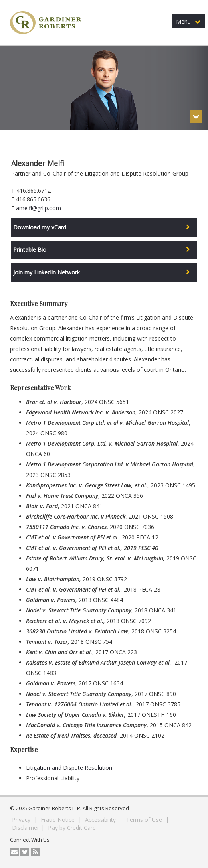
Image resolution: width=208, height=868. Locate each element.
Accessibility (101, 820)
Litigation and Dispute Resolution (69, 768)
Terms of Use (145, 820)
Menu (188, 21)
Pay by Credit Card (72, 828)
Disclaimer (26, 828)
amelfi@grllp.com (38, 208)
